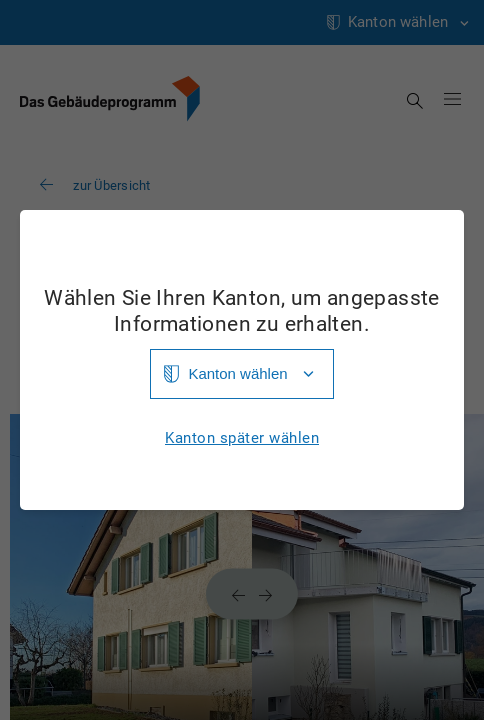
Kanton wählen (237, 373)
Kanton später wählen (242, 438)
